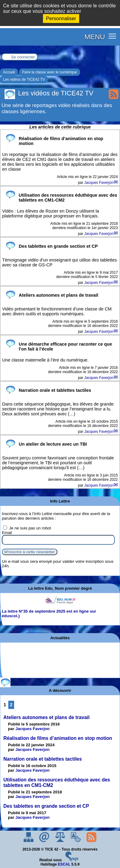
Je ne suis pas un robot (27, 528)
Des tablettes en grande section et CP (46, 806)
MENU (95, 37)
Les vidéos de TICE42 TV (24, 80)
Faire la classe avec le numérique (50, 72)
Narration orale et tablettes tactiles (43, 759)
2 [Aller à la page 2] (11, 705)
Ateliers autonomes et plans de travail (46, 717)
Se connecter (23, 57)
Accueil (9, 72)
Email (7, 533)
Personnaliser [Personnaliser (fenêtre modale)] (61, 19)
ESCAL (64, 864)
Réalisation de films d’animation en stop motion (58, 738)
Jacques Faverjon (99, 183)
